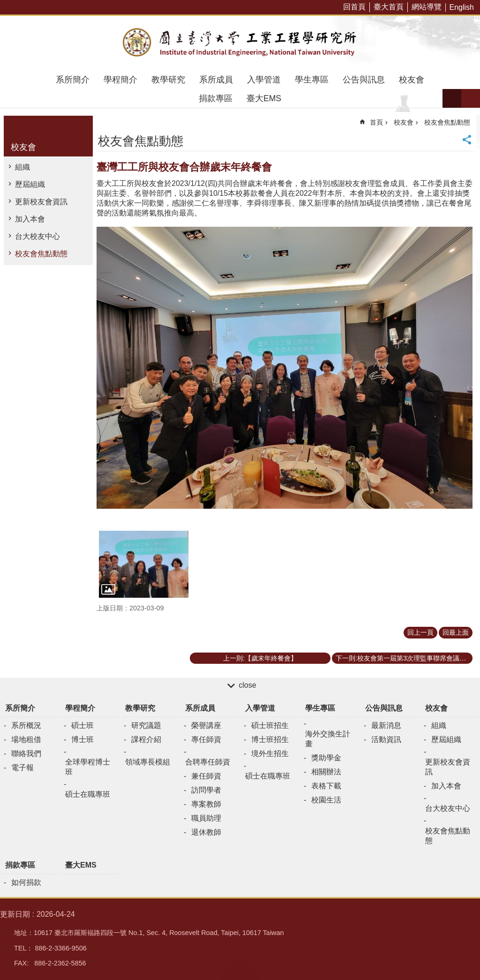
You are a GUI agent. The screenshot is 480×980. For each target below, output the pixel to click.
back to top (240, 971)
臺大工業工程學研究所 (240, 43)
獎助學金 (326, 758)
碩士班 (82, 725)
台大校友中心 (37, 236)
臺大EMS (264, 98)
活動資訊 (386, 739)
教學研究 (168, 80)
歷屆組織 (30, 184)
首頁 (376, 122)
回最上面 (456, 632)
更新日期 (15, 914)
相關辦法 (326, 772)
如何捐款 (26, 882)
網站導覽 (427, 7)
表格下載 (326, 786)
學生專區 (312, 80)
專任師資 (206, 739)
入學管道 (264, 80)
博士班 (82, 739)
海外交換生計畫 (328, 739)
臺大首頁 (389, 7)
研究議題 (146, 725)
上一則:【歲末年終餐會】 (260, 658)
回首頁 (354, 7)
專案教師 (206, 804)
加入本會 (30, 219)
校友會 (412, 80)
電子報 (22, 768)
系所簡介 (73, 80)
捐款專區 (216, 98)
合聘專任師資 (208, 762)
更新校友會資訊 (41, 202)
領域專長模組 (148, 762)
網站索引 (471, 98)
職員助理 (206, 818)
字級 (452, 98)
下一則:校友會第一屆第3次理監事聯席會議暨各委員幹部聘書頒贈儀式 (404, 658)
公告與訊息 (364, 80)
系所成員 (216, 80)
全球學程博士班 (88, 767)
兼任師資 (206, 776)
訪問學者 (206, 790)
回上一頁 (420, 632)
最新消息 (386, 725)
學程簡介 (120, 80)
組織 (22, 167)
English (462, 7)
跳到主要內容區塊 (5, 5)
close (247, 685)
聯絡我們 (26, 754)
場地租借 (26, 739)
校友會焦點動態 (41, 254)
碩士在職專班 (88, 794)
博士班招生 (270, 739)
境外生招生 (270, 754)
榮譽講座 (206, 725)
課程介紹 (146, 739)
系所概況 (26, 725)
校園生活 (326, 800)
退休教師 (206, 832)
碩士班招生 (270, 725)
